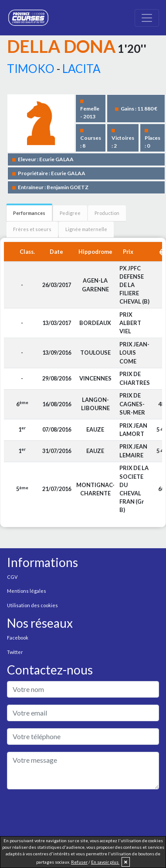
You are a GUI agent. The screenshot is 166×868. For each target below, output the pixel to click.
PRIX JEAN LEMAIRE (133, 451)
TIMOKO (31, 69)
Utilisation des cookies (32, 605)
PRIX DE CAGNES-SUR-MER (132, 404)
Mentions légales (27, 591)
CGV (12, 577)
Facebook (18, 638)
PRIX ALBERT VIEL (130, 323)
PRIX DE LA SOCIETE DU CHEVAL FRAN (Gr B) (134, 489)
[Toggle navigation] (147, 18)
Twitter (15, 652)
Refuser (79, 862)
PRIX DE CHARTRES (135, 378)
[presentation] (73, 813)
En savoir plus (105, 862)
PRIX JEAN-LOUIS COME (134, 353)
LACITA (81, 69)
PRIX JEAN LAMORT (133, 430)
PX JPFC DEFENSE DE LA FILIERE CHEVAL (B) (134, 285)
